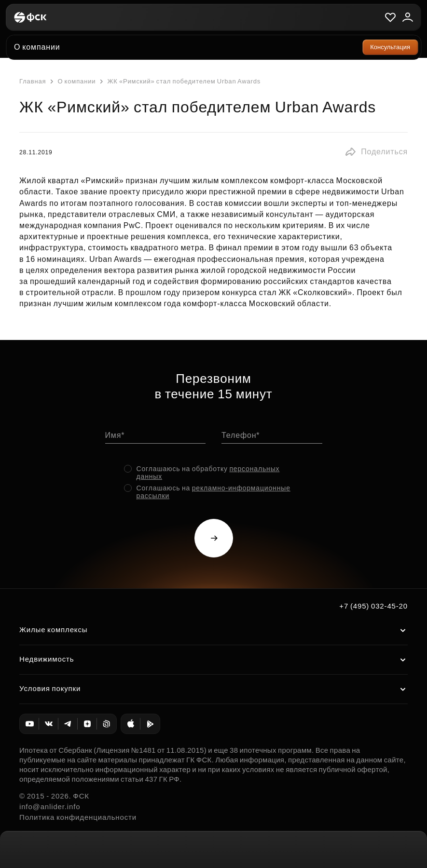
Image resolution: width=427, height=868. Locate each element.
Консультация (390, 47)
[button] (376, 152)
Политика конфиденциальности (78, 817)
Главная (33, 81)
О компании (72, 81)
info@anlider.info (50, 807)
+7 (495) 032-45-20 (373, 606)
